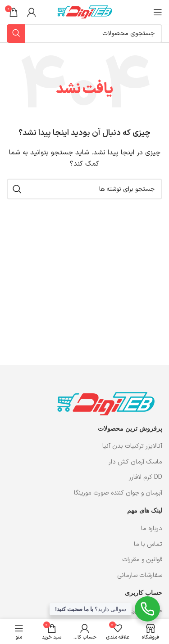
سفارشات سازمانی (139, 575)
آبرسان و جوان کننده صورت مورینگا (118, 493)
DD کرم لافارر (146, 477)
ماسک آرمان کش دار (135, 462)
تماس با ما (148, 544)
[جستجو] (84, 189)
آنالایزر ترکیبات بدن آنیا (132, 446)
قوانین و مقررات (142, 560)
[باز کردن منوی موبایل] (158, 12)
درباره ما (151, 529)
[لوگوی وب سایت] (85, 11)
